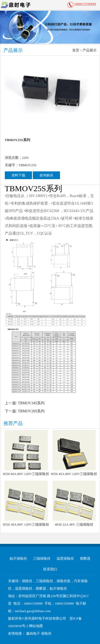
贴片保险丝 (18, 558)
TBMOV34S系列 (31, 403)
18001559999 (85, 4)
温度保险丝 (65, 558)
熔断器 (85, 558)
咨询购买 (46, 175)
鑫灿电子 (33, 633)
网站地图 (36, 626)
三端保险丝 (42, 558)
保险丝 (46, 633)
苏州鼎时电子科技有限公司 (45, 618)
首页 (76, 50)
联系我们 (50, 569)
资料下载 (18, 175)
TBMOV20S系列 (31, 411)
